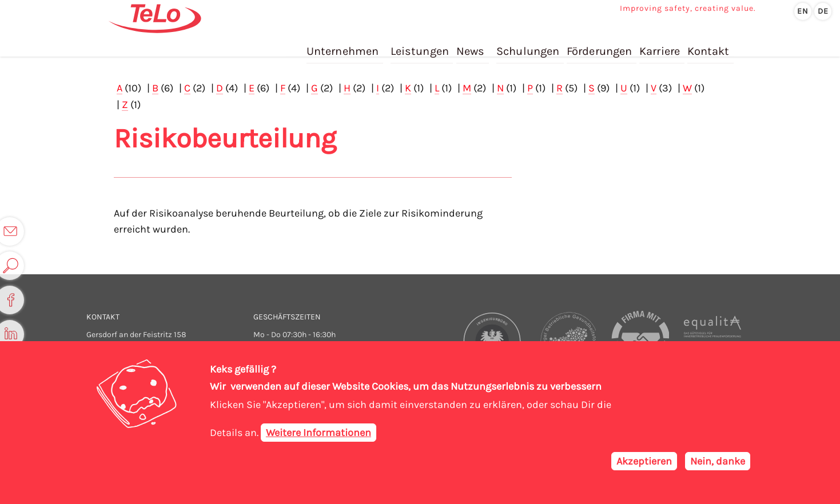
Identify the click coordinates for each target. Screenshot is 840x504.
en (803, 11)
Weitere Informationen (319, 433)
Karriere (660, 45)
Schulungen (529, 45)
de (823, 11)
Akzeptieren (644, 461)
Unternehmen (345, 45)
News (472, 45)
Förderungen (600, 45)
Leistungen (422, 45)
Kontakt (708, 45)
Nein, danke (718, 461)
